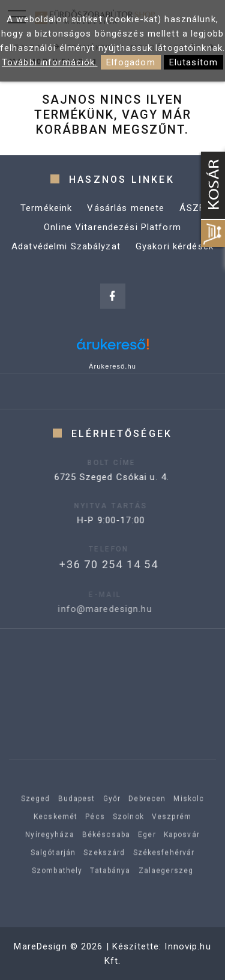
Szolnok (128, 833)
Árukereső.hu (112, 366)
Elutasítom (193, 62)
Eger (147, 851)
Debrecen (147, 815)
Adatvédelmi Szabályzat (66, 246)
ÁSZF (192, 208)
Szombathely (57, 887)
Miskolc (189, 815)
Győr (112, 815)
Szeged (36, 815)
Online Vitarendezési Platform (112, 227)
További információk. (50, 62)
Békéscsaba (106, 851)
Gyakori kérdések (175, 246)
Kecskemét (55, 833)
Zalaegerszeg (166, 887)
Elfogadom (131, 62)
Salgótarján (53, 869)
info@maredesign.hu (89, 609)
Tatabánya (110, 887)
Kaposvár (182, 851)
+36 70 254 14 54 (94, 564)
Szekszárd (104, 869)
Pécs (95, 833)
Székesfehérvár (164, 869)
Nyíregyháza (49, 851)
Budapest (77, 815)
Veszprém (172, 833)
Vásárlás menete (126, 208)
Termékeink (46, 208)
